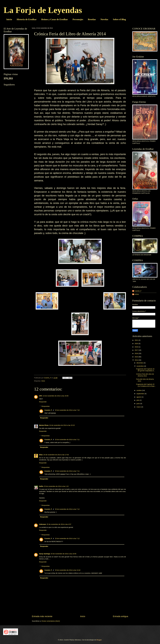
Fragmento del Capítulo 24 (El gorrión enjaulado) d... (146, 370)
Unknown (43, 524)
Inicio (9, 19)
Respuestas (46, 406)
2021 (137, 340)
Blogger (99, 640)
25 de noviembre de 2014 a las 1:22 (56, 486)
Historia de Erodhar (27, 19)
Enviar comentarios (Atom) (51, 621)
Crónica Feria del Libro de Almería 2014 (145, 375)
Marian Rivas (44, 425)
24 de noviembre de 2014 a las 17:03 (56, 455)
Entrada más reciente (42, 616)
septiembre (140, 394)
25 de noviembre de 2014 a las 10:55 (64, 554)
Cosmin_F (48, 410)
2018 (137, 347)
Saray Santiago (45, 554)
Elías (41, 455)
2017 (137, 350)
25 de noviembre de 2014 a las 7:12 (67, 509)
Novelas (104, 19)
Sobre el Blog (119, 19)
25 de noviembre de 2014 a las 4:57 (59, 524)
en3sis (137, 294)
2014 (137, 360)
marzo (139, 407)
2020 (137, 344)
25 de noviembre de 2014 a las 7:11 (67, 440)
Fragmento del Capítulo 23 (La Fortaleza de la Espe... (146, 385)
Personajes (78, 19)
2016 (137, 353)
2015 (137, 357)
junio (138, 404)
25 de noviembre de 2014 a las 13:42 (68, 570)
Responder (43, 402)
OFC (41, 396)
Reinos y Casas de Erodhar (55, 19)
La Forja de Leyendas (43, 10)
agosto (139, 397)
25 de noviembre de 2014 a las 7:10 (67, 410)
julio (138, 400)
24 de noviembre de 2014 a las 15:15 (62, 425)
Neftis (41, 486)
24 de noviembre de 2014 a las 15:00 (56, 396)
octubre (139, 390)
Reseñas (92, 19)
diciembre (140, 363)
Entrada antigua (121, 616)
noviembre (140, 366)
